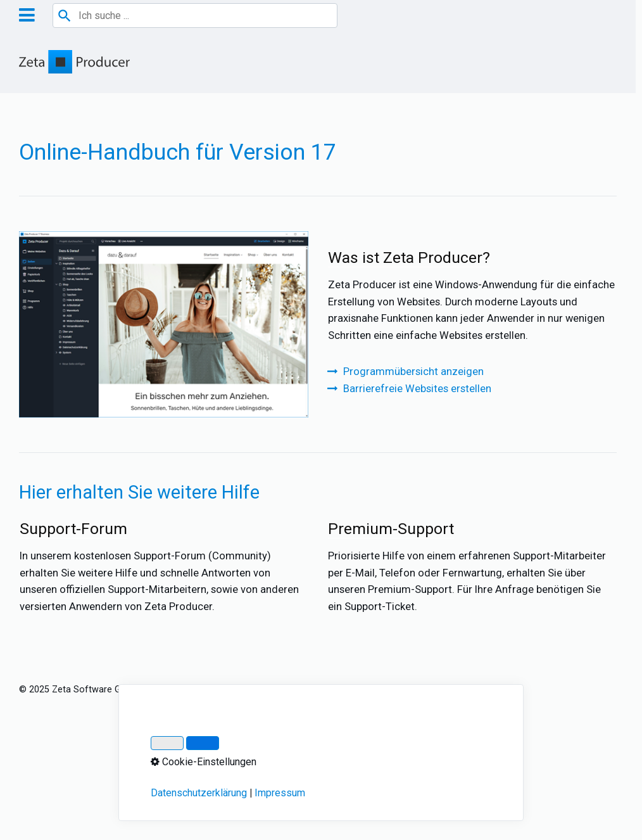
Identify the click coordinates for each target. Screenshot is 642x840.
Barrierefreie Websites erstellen (417, 389)
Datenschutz (235, 690)
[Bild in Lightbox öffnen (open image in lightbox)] (164, 324)
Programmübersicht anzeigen (413, 372)
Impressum (176, 690)
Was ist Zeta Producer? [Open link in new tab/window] (472, 301)
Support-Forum (164, 572)
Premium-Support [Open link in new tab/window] (472, 572)
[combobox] (195, 16)
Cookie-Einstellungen (418, 690)
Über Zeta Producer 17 (318, 690)
